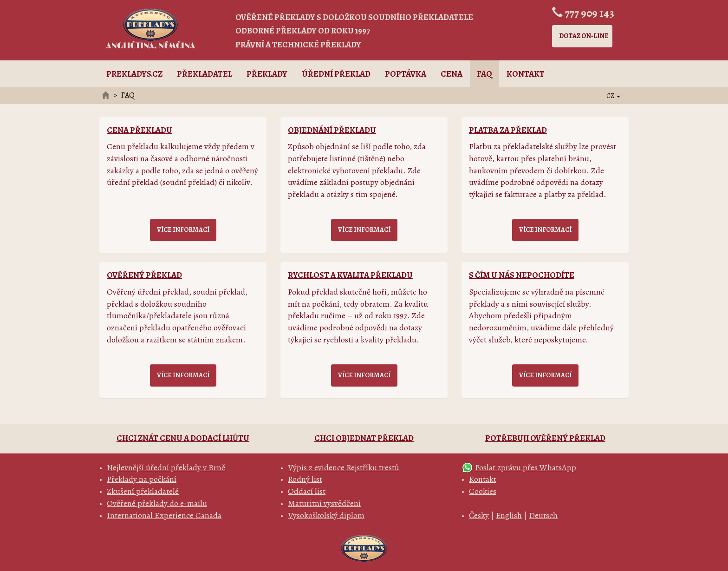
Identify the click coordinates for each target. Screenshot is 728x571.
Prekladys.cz (134, 74)
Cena (452, 74)
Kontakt (526, 74)
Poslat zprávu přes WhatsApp (526, 467)
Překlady (267, 74)
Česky (479, 515)
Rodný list (305, 479)
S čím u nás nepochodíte (522, 275)
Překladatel (205, 74)
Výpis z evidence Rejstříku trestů (344, 467)
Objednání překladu (332, 130)
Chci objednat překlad (364, 438)
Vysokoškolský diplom (326, 515)
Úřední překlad (336, 74)
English (509, 515)
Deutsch (543, 515)
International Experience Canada (164, 515)
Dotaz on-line (584, 36)
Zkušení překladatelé (143, 491)
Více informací (183, 230)
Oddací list (307, 491)
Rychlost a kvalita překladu (350, 275)
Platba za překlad (508, 130)
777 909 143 (590, 13)
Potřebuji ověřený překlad (545, 438)
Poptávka (406, 74)
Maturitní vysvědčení (324, 503)
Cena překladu (140, 130)
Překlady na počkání (142, 479)
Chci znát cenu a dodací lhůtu (183, 438)
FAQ (484, 74)
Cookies (483, 491)
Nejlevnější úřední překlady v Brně (166, 467)
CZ (613, 96)
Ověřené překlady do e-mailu (157, 503)
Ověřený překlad (144, 275)
